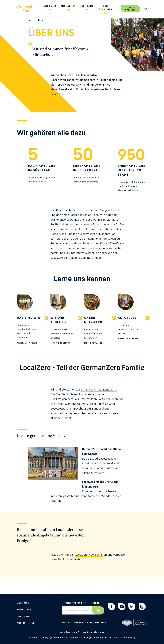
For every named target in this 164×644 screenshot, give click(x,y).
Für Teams (24, 616)
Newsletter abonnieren (80, 603)
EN (146, 9)
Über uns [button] (50, 6)
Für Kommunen (27, 623)
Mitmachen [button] (68, 6)
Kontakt (67, 622)
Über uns (41, 20)
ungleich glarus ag (126, 637)
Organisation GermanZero (97, 390)
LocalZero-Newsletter (89, 555)
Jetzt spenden (131, 9)
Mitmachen (24, 610)
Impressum (81, 622)
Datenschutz (99, 622)
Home (31, 20)
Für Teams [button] (87, 6)
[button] (50, 9)
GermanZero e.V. (96, 632)
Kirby (46, 637)
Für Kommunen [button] (105, 8)
